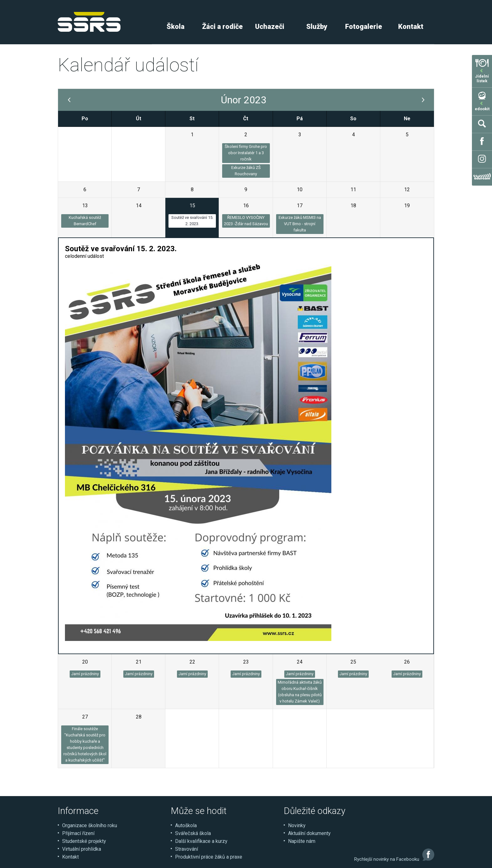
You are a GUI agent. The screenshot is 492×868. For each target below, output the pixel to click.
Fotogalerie (364, 27)
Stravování (187, 849)
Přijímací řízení (78, 833)
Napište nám (302, 841)
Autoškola (186, 825)
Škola (176, 27)
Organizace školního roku (90, 825)
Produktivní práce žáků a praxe (209, 857)
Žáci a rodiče (222, 27)
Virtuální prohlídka (82, 849)
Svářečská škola (193, 833)
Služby (317, 27)
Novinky (297, 825)
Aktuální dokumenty (309, 833)
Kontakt (411, 27)
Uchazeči (270, 27)
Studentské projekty (84, 841)
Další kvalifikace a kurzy (201, 841)
